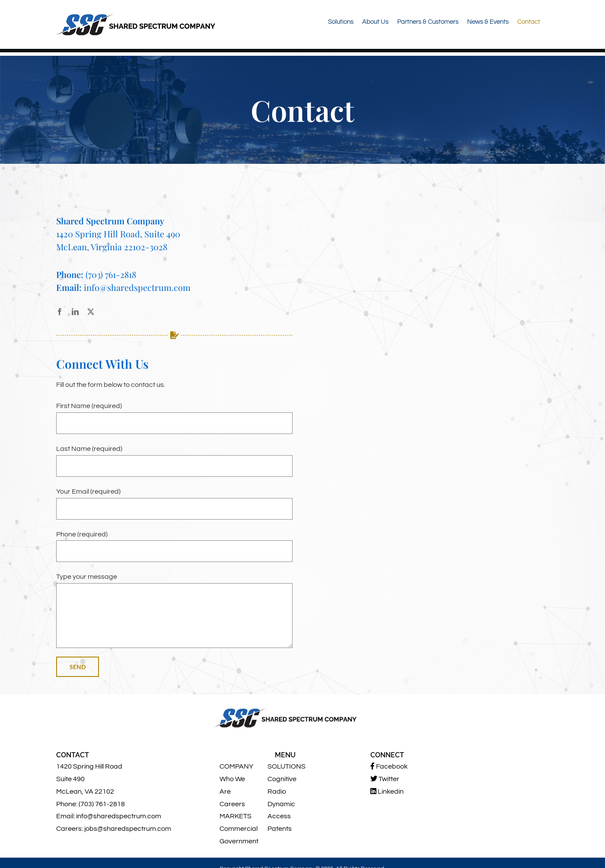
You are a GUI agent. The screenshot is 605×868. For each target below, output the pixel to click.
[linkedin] (75, 312)
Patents (280, 829)
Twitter (385, 779)
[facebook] (60, 312)
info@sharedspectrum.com (137, 287)
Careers (232, 804)
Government (239, 841)
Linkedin (387, 791)
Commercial (239, 829)
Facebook (389, 766)
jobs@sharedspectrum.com (128, 829)
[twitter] (91, 312)
